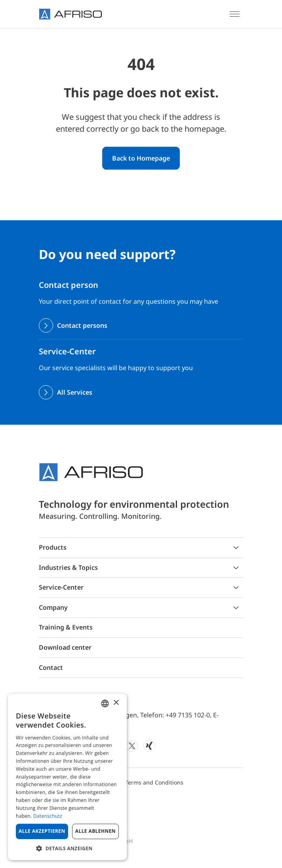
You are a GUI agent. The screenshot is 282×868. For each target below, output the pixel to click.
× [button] (116, 703)
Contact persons (82, 325)
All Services (75, 392)
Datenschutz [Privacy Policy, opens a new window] (48, 816)
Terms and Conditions (154, 782)
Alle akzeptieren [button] (42, 831)
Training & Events (66, 627)
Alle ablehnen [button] (95, 831)
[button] (67, 848)
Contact (51, 668)
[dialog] (67, 777)
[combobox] (105, 703)
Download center (65, 647)
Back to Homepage (141, 158)
